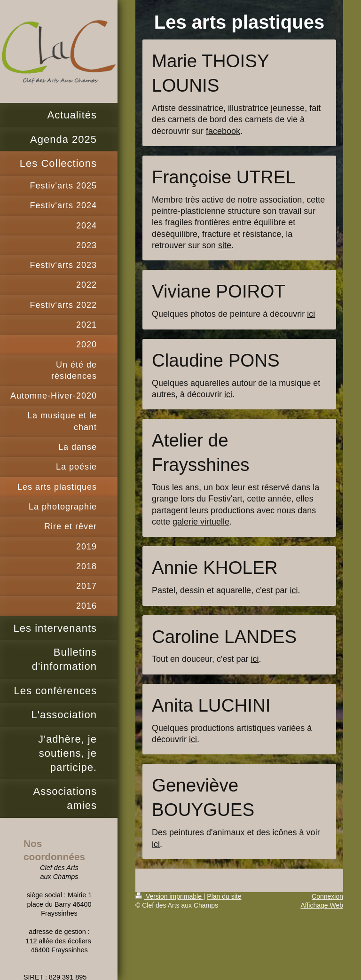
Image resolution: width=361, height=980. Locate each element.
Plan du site (224, 896)
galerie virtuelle (201, 522)
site (225, 245)
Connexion (327, 896)
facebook (223, 131)
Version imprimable (169, 896)
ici (311, 314)
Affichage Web (322, 905)
